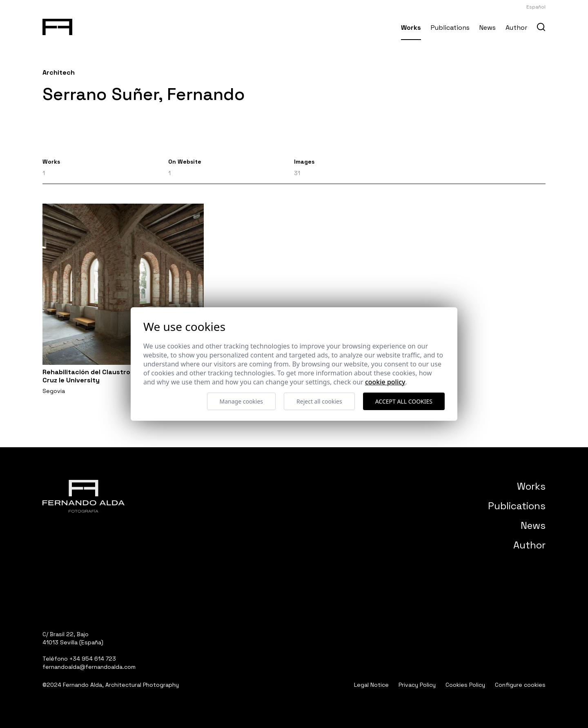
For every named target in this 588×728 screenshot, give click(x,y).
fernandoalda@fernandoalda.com (89, 667)
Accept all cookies (404, 401)
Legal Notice (371, 685)
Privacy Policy (417, 685)
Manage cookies (242, 401)
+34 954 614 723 (93, 659)
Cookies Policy (465, 685)
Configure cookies (520, 685)
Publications (450, 28)
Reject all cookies (319, 401)
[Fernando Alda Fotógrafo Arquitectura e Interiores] (57, 25)
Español (536, 7)
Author (516, 28)
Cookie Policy (385, 382)
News (488, 28)
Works (411, 28)
